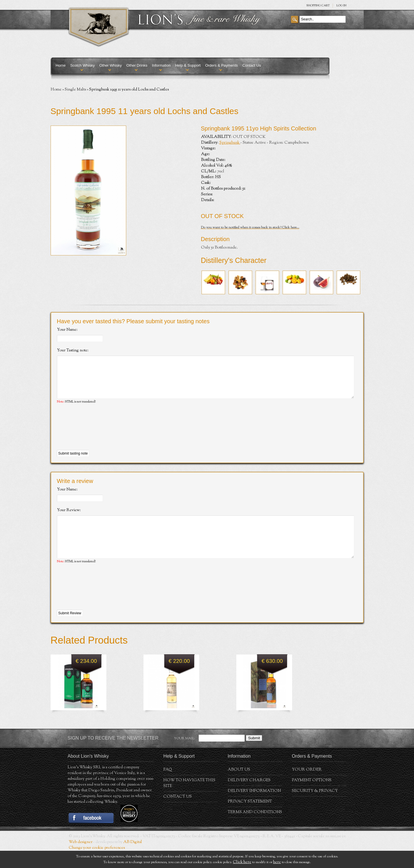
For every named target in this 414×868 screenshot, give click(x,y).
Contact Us (252, 65)
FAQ (168, 787)
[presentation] (101, 436)
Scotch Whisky (82, 65)
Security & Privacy (315, 808)
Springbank (230, 143)
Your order (307, 787)
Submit (254, 755)
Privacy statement (250, 819)
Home (61, 65)
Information (161, 65)
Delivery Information (254, 808)
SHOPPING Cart (318, 6)
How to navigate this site (189, 800)
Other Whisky (110, 65)
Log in (341, 6)
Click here (242, 862)
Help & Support (188, 65)
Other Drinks (137, 65)
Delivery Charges (249, 798)
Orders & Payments (222, 65)
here (277, 862)
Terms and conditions (255, 829)
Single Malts (75, 90)
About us (239, 787)
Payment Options (312, 798)
